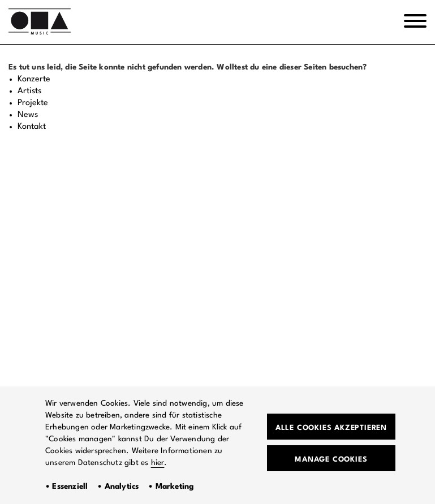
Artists (29, 91)
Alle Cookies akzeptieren (331, 428)
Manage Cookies (331, 460)
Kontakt (32, 127)
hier (158, 463)
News (28, 115)
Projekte (33, 103)
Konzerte (34, 79)
